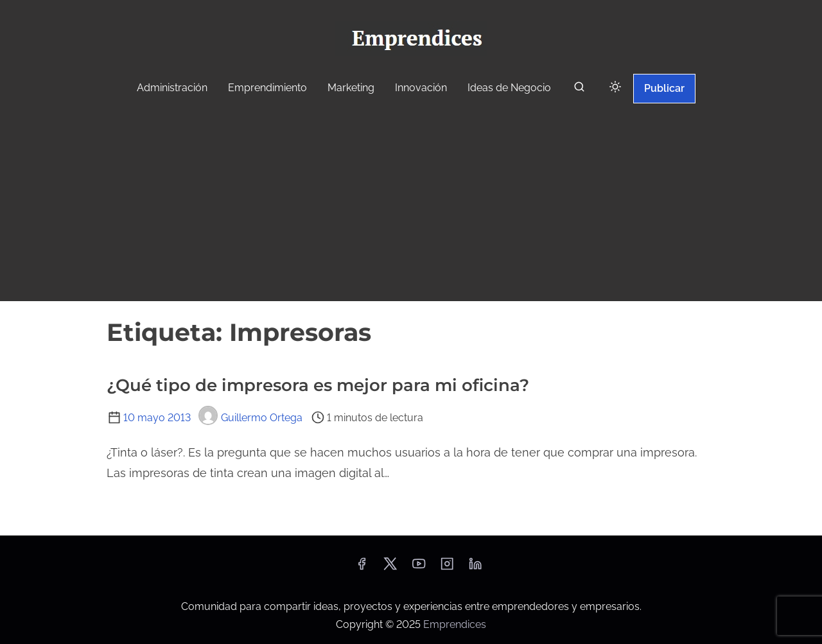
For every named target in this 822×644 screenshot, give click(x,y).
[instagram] (447, 568)
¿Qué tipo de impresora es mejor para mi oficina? (318, 385)
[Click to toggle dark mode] (615, 88)
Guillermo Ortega (250, 418)
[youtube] (419, 568)
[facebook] (362, 568)
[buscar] (579, 90)
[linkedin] (475, 568)
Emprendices (455, 624)
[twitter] (390, 568)
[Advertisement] (411, 204)
